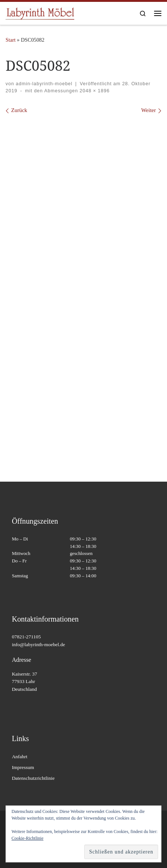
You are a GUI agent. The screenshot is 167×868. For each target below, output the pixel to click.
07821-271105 (26, 637)
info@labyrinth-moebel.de (38, 644)
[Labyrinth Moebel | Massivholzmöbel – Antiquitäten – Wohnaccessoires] (40, 12)
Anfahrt (20, 757)
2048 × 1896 (94, 91)
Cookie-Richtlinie (27, 838)
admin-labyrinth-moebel (44, 84)
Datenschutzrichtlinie (33, 778)
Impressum (23, 767)
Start (11, 40)
